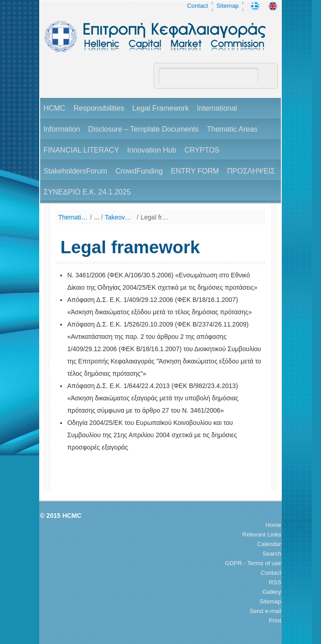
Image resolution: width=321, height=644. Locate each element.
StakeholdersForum (75, 171)
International (217, 108)
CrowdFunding (139, 171)
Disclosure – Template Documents (143, 129)
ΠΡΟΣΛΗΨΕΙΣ (251, 171)
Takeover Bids (120, 217)
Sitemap (228, 6)
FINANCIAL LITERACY (81, 150)
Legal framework (156, 217)
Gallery (272, 592)
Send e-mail (265, 611)
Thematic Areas (232, 129)
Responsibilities (99, 108)
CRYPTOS (202, 150)
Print (275, 621)
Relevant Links (261, 534)
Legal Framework (160, 108)
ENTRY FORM (195, 171)
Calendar (269, 544)
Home (273, 525)
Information (62, 129)
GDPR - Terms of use (253, 563)
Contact (197, 6)
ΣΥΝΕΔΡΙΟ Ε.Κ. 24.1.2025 (87, 192)
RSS (275, 582)
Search (272, 554)
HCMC (54, 108)
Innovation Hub (152, 150)
